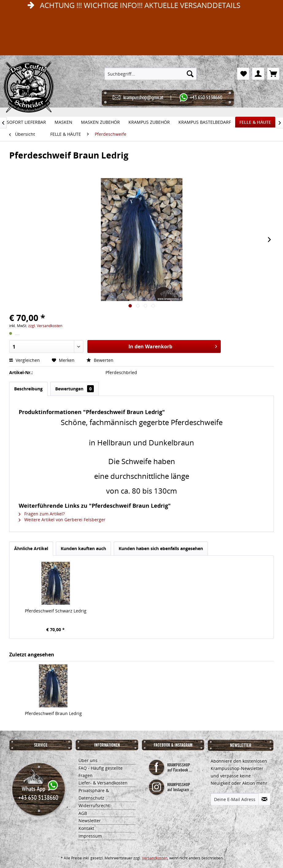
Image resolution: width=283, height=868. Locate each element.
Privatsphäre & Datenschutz (94, 794)
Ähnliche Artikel (31, 548)
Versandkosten (155, 858)
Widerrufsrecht (94, 805)
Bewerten (100, 360)
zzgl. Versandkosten (45, 326)
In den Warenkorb (173, 346)
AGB (83, 813)
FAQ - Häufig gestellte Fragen (101, 772)
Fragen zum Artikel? (42, 514)
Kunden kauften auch (83, 548)
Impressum (90, 836)
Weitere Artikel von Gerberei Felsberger (62, 520)
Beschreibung (28, 389)
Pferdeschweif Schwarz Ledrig (56, 611)
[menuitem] (151, 74)
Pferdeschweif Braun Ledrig (53, 713)
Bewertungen (75, 389)
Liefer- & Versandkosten (103, 783)
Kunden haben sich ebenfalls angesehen (161, 548)
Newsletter (90, 821)
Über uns (88, 760)
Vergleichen (25, 360)
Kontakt (86, 828)
